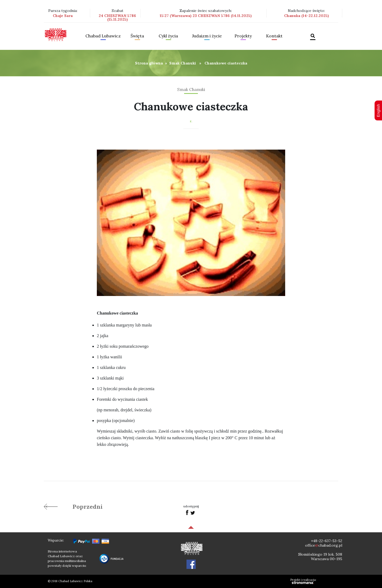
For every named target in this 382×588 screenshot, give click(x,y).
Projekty (243, 36)
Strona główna (149, 63)
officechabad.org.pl (324, 545)
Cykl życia (168, 36)
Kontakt (274, 36)
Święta (137, 36)
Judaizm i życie (207, 36)
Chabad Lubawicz (103, 36)
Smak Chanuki (183, 63)
